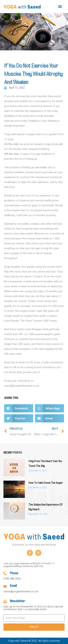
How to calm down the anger (46, 483)
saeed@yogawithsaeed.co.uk (21, 591)
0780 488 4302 (12, 579)
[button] (60, 6)
